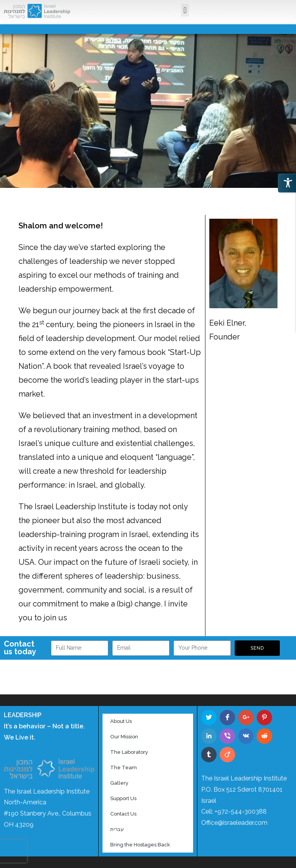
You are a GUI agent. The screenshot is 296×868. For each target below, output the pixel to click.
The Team (124, 768)
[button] (185, 10)
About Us (121, 721)
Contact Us (123, 814)
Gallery (119, 783)
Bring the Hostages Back (140, 845)
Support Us (123, 798)
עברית (117, 829)
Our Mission (124, 737)
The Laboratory (129, 752)
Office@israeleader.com (234, 823)
